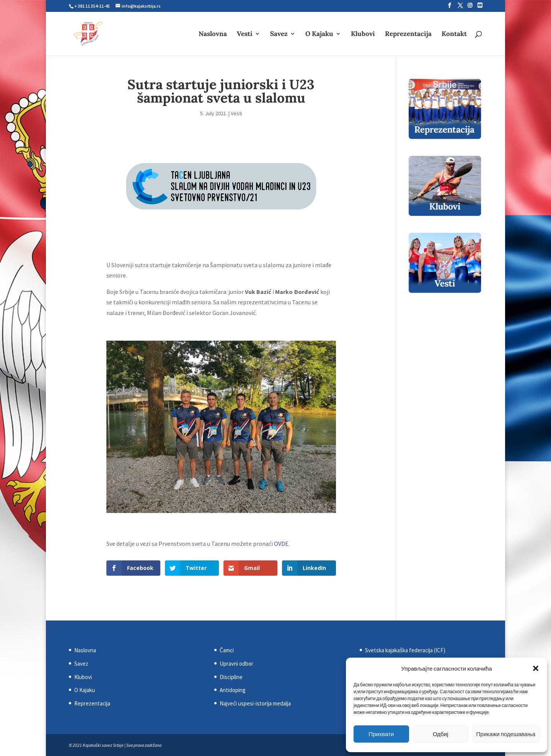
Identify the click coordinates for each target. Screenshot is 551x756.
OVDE (281, 544)
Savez (279, 34)
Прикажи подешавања (506, 734)
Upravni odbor (236, 664)
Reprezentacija (408, 34)
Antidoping (233, 690)
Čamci (227, 650)
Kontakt (454, 34)
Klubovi (363, 34)
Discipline (231, 677)
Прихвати (381, 734)
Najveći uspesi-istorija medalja (255, 703)
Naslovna (213, 34)
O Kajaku (319, 34)
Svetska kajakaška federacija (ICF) (405, 650)
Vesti (245, 34)
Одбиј (440, 734)
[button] (536, 668)
